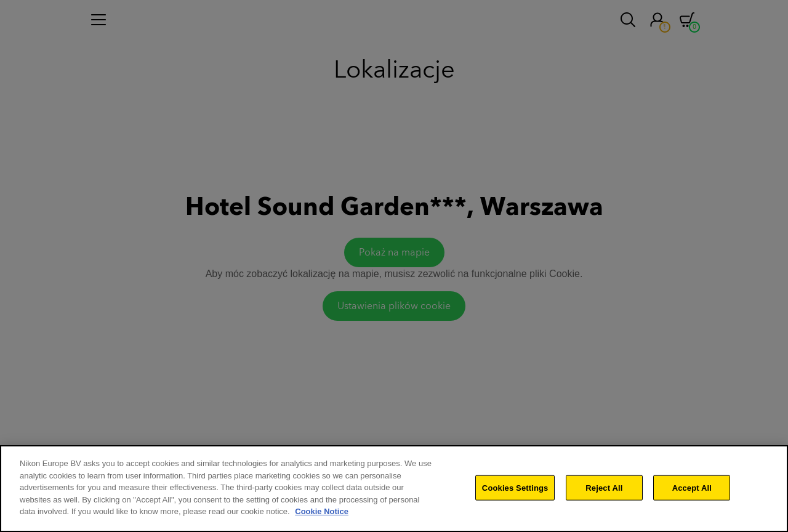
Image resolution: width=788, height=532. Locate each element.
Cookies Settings (515, 490)
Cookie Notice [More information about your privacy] (322, 514)
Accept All (692, 490)
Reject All (604, 490)
